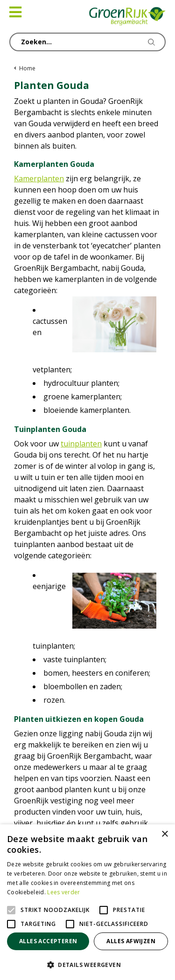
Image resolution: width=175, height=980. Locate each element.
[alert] (87, 902)
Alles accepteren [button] (48, 941)
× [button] (164, 834)
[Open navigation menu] (15, 12)
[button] (87, 965)
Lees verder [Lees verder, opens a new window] (63, 892)
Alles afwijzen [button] (131, 941)
